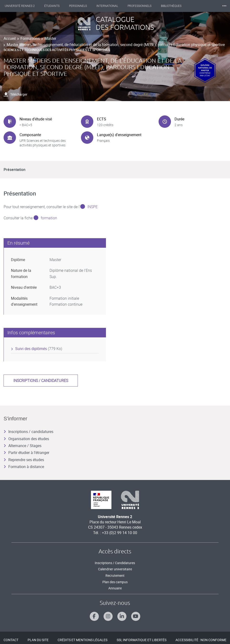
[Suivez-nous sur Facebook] (94, 616)
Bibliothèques (171, 6)
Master (50, 38)
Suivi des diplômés (31, 349)
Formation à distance (24, 467)
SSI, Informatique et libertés (142, 640)
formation (49, 218)
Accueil (10, 38)
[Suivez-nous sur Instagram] (108, 616)
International (107, 6)
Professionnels (140, 6)
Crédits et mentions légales (82, 640)
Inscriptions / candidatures (41, 381)
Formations (30, 38)
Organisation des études (26, 439)
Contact (11, 640)
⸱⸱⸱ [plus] (224, 6)
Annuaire (115, 588)
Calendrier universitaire (115, 569)
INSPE (92, 207)
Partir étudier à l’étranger (26, 453)
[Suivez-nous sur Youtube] (136, 616)
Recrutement (115, 575)
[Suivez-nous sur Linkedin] (122, 616)
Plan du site (38, 640)
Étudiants (52, 6)
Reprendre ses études (24, 460)
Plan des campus (115, 582)
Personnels (78, 6)
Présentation (15, 170)
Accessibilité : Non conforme (201, 640)
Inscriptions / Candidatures (115, 563)
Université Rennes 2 (20, 6)
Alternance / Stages (22, 446)
